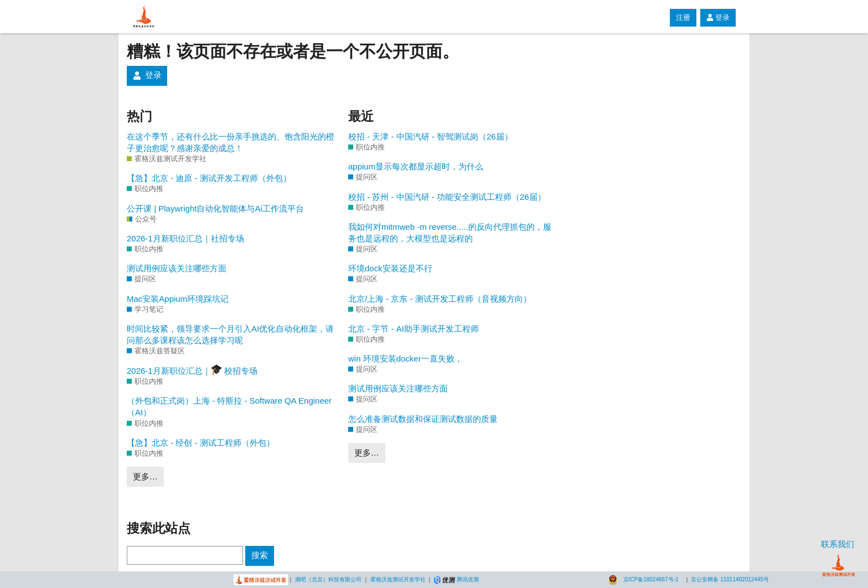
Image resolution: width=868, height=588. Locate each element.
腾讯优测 (468, 579)
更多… (145, 476)
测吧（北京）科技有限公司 (328, 579)
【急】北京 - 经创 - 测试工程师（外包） (201, 443)
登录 (718, 17)
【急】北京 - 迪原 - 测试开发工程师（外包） (209, 178)
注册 (683, 17)
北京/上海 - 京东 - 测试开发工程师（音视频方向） (440, 299)
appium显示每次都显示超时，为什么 (416, 166)
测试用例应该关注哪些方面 (177, 268)
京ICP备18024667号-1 (651, 579)
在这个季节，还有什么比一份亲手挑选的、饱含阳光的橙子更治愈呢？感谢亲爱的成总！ (231, 142)
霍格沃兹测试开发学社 (398, 579)
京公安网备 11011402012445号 (730, 579)
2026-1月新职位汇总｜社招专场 (185, 238)
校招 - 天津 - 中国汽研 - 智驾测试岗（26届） (430, 136)
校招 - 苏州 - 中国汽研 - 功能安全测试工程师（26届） (447, 197)
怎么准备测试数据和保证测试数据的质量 (423, 419)
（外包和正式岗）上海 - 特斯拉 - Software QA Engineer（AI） (229, 406)
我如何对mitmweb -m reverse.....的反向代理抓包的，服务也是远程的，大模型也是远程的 (450, 233)
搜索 (260, 555)
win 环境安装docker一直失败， (405, 359)
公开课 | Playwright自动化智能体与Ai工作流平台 (215, 208)
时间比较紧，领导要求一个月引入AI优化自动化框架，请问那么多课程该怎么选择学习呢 (230, 334)
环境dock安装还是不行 (390, 268)
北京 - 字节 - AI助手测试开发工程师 (414, 329)
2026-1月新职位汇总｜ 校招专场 (192, 370)
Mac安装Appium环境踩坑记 (178, 299)
